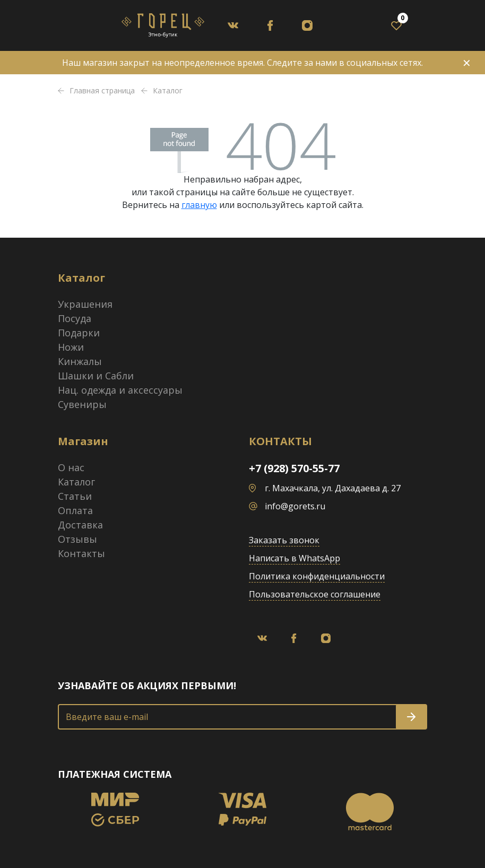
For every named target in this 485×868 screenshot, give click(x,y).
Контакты (81, 553)
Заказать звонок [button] (284, 540)
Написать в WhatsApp (295, 558)
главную (199, 205)
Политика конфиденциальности (317, 576)
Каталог (76, 482)
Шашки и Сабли (96, 376)
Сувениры (82, 404)
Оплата (75, 510)
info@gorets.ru (295, 506)
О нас (71, 467)
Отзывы (77, 539)
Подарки (79, 333)
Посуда (75, 318)
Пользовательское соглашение (315, 594)
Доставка (80, 525)
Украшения (85, 304)
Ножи (71, 347)
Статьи (75, 496)
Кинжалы (80, 361)
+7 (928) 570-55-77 (294, 468)
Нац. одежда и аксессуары (120, 390)
